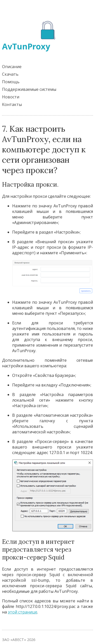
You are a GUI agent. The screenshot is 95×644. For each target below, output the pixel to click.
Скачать (10, 74)
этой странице (23, 612)
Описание (12, 67)
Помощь (11, 82)
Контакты (12, 104)
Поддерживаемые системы (29, 89)
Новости (11, 97)
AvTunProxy (26, 46)
